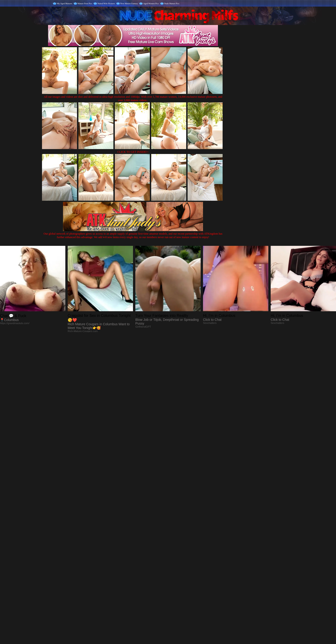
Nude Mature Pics (172, 4)
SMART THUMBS (176, 546)
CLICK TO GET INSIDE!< (133, 152)
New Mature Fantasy (129, 4)
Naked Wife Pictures (106, 4)
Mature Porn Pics (85, 4)
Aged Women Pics (151, 4)
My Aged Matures (65, 4)
